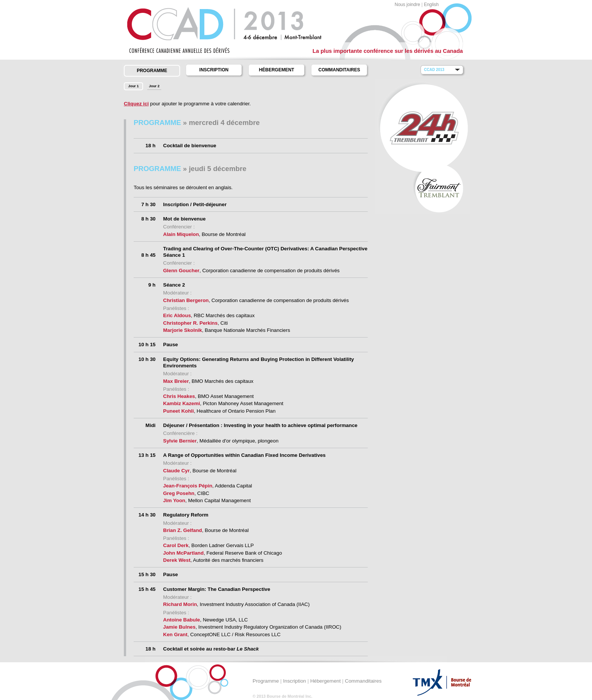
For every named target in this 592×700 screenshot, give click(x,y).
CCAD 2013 (434, 70)
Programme (152, 71)
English (431, 5)
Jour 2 (154, 86)
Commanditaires (339, 70)
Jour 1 (134, 86)
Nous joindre (407, 5)
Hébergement (277, 70)
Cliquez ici (136, 104)
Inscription (214, 70)
